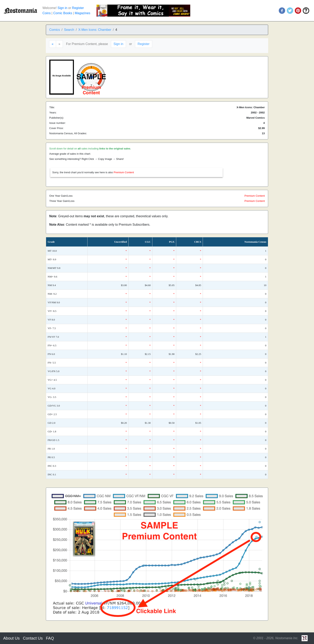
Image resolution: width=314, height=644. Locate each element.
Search (69, 30)
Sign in (62, 8)
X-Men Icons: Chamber (95, 30)
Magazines (82, 13)
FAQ (50, 638)
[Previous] (53, 44)
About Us (11, 638)
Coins (47, 13)
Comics (55, 30)
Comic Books (63, 13)
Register (78, 8)
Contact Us (33, 638)
